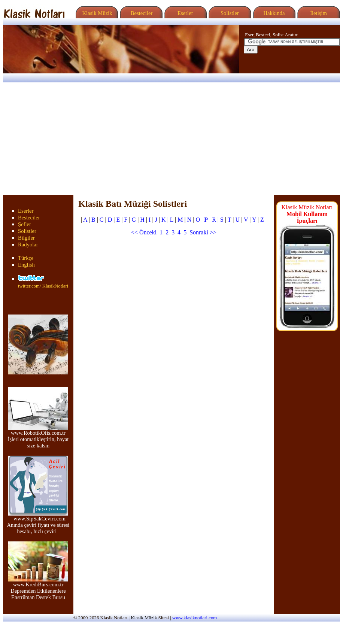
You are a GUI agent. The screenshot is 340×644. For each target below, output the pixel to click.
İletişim (318, 13)
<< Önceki (144, 232)
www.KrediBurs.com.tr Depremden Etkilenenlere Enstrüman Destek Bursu (38, 588)
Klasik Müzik (96, 13)
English (26, 265)
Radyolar (28, 244)
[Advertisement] (170, 139)
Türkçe (26, 258)
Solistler (229, 13)
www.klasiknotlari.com (195, 618)
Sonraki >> (203, 232)
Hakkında (274, 13)
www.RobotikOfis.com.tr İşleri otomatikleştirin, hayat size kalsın (38, 437)
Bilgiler (26, 238)
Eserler (184, 13)
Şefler (25, 224)
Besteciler (140, 13)
